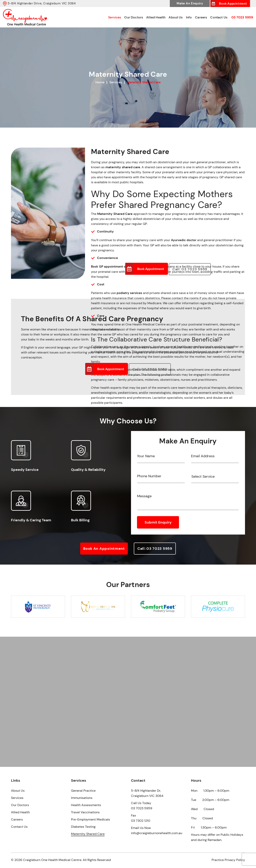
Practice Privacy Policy (228, 860)
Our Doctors (134, 17)
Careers (201, 17)
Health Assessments (86, 805)
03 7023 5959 (242, 17)
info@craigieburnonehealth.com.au (157, 833)
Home (100, 82)
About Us (176, 17)
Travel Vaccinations (85, 812)
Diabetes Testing (83, 827)
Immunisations (82, 798)
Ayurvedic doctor (184, 240)
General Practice (83, 791)
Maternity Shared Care (88, 834)
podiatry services (129, 293)
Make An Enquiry (190, 3)
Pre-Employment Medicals (90, 819)
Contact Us (219, 17)
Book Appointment (233, 3)
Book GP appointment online (112, 267)
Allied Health (156, 17)
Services (115, 17)
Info (189, 17)
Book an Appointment (104, 549)
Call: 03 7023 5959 (190, 269)
